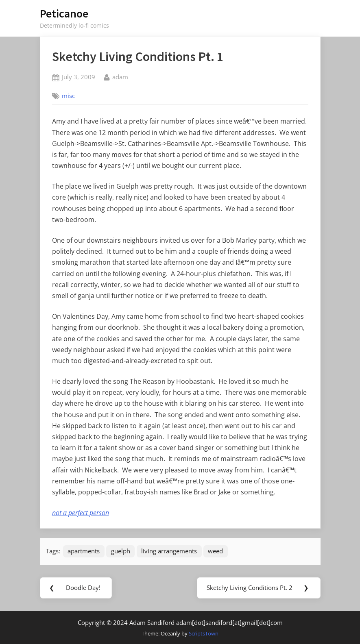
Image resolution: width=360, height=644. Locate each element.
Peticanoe (64, 13)
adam (120, 76)
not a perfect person (81, 513)
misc (68, 96)
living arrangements (169, 551)
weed (215, 551)
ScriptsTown (204, 633)
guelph (121, 551)
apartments (84, 551)
